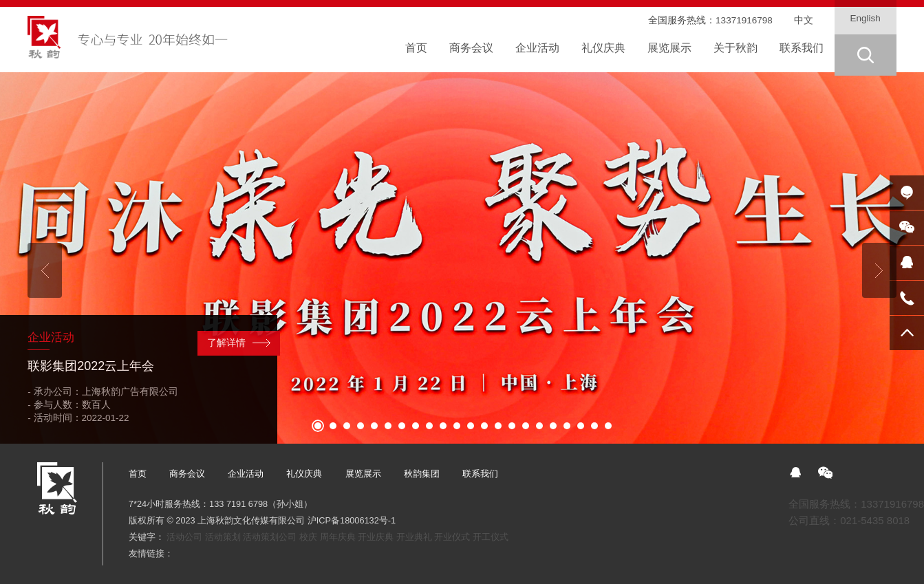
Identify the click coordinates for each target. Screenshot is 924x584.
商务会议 (187, 474)
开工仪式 (491, 537)
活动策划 (223, 537)
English (866, 18)
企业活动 (246, 474)
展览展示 (363, 474)
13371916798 (744, 20)
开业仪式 (452, 537)
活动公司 (184, 537)
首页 (138, 474)
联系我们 (480, 474)
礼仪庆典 (304, 474)
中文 (804, 20)
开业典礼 (414, 537)
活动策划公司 (270, 537)
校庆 (308, 537)
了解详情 (226, 343)
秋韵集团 (422, 474)
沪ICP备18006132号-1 (352, 520)
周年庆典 (338, 537)
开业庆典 (376, 537)
